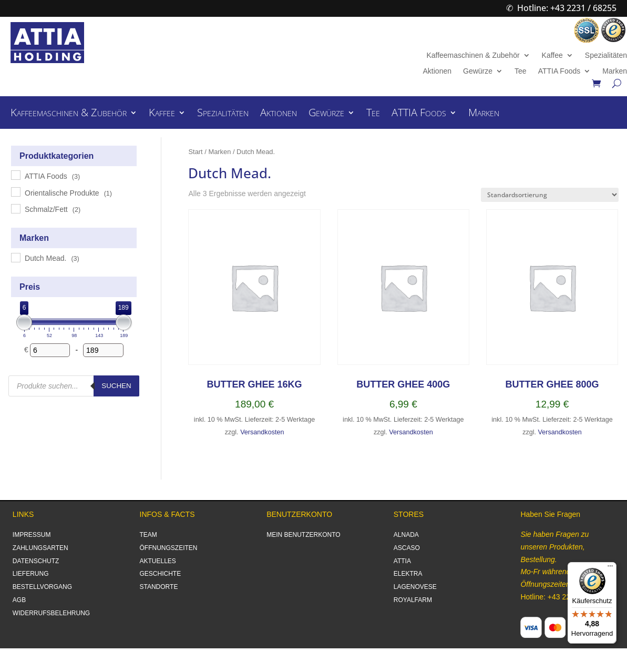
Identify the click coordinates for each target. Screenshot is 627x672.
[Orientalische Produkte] (15, 191)
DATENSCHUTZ (36, 561)
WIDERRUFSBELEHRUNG (51, 613)
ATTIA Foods (559, 71)
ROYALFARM (413, 600)
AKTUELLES (158, 561)
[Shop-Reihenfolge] (550, 195)
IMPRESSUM (32, 535)
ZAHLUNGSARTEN (40, 548)
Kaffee (552, 55)
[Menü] (610, 568)
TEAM (148, 535)
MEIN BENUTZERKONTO (303, 535)
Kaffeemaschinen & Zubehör (473, 55)
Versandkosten (262, 432)
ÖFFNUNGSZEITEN (169, 548)
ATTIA (402, 561)
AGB (19, 600)
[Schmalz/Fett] (15, 208)
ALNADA (406, 535)
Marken (615, 71)
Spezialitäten (606, 55)
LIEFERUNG (31, 574)
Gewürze (478, 71)
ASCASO (407, 548)
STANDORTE (159, 587)
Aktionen (437, 71)
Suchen (116, 386)
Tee (521, 71)
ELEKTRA (408, 574)
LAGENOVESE (415, 587)
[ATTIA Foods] (15, 175)
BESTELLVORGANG (42, 587)
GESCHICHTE (161, 574)
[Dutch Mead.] (15, 257)
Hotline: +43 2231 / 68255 (567, 8)
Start (195, 152)
